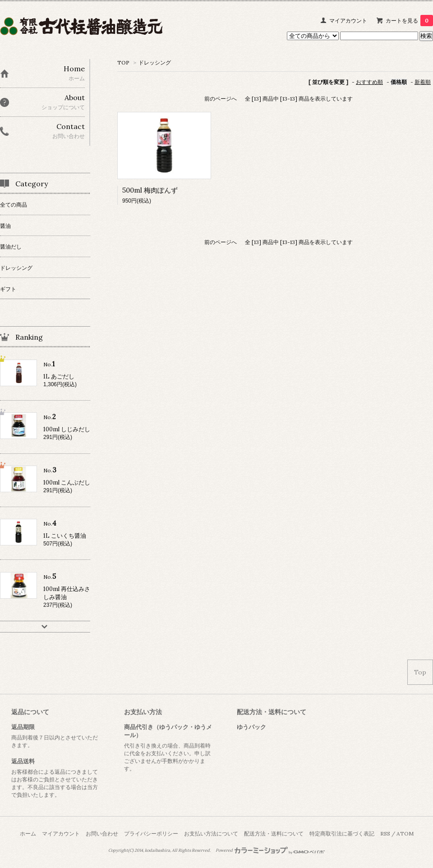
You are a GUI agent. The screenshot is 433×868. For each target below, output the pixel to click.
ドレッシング (155, 62)
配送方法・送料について (274, 833)
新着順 (423, 82)
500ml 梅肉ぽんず (150, 190)
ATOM (405, 833)
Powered (270, 850)
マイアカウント (348, 21)
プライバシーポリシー (151, 833)
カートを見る (409, 21)
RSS (385, 833)
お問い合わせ (102, 833)
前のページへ (221, 99)
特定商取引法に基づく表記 (342, 833)
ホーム (28, 833)
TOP (123, 62)
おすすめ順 (369, 82)
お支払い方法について (211, 833)
